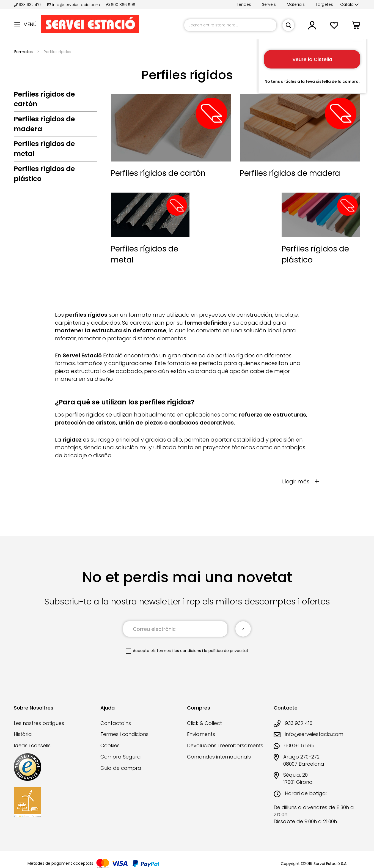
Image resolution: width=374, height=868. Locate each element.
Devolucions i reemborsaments (225, 745)
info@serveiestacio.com (74, 5)
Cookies (110, 745)
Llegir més (296, 481)
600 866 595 (121, 5)
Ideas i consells (32, 745)
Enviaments (201, 734)
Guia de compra (121, 768)
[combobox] (230, 25)
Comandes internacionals (219, 757)
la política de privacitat (226, 651)
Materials (296, 4)
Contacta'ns (116, 723)
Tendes (244, 4)
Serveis (269, 4)
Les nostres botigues (39, 723)
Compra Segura (121, 757)
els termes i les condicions (176, 651)
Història (23, 734)
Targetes (324, 4)
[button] (349, 5)
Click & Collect (204, 723)
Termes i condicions (124, 734)
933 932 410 (28, 5)
